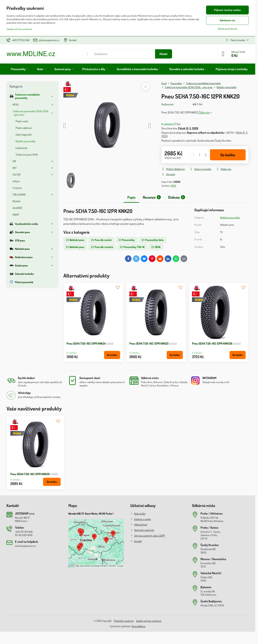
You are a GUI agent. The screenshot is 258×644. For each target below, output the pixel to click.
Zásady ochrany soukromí (149, 621)
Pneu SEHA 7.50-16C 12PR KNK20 (30, 474)
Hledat (164, 54)
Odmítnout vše (227, 20)
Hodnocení (167, 104)
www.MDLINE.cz (31, 54)
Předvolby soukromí (124, 621)
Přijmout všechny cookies (227, 10)
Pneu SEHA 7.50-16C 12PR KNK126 (212, 343)
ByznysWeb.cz (139, 626)
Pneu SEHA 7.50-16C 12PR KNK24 (86, 343)
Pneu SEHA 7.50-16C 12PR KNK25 (149, 343)
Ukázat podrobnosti (227, 29)
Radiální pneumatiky (230, 217)
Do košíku (228, 155)
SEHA (174, 186)
